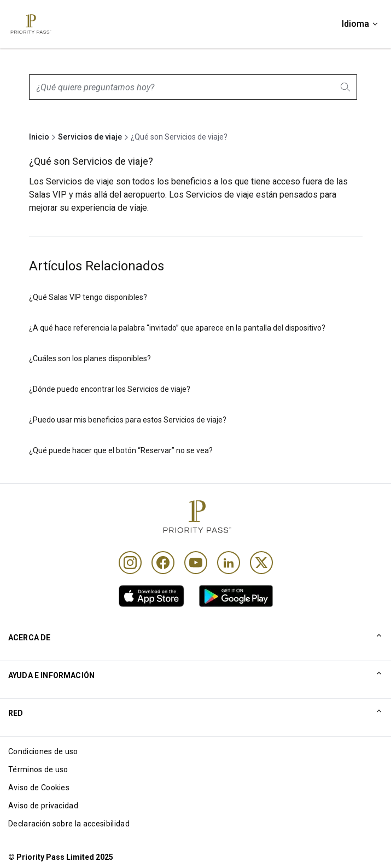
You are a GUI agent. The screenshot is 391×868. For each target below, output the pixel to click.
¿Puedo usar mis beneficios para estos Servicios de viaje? (128, 420)
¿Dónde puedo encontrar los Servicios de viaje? (110, 389)
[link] (151, 596)
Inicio (39, 137)
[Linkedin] (229, 563)
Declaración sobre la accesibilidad (69, 824)
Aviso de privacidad (43, 806)
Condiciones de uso (43, 751)
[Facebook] (163, 563)
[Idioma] (360, 24)
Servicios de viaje (90, 137)
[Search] (346, 87)
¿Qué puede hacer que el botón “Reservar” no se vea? (121, 450)
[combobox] (193, 87)
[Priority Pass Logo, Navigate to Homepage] (30, 24)
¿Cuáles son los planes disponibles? (90, 358)
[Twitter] (261, 563)
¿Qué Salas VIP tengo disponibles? (88, 297)
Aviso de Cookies (39, 788)
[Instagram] (130, 563)
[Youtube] (196, 563)
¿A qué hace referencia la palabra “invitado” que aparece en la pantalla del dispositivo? (177, 328)
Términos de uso (38, 769)
